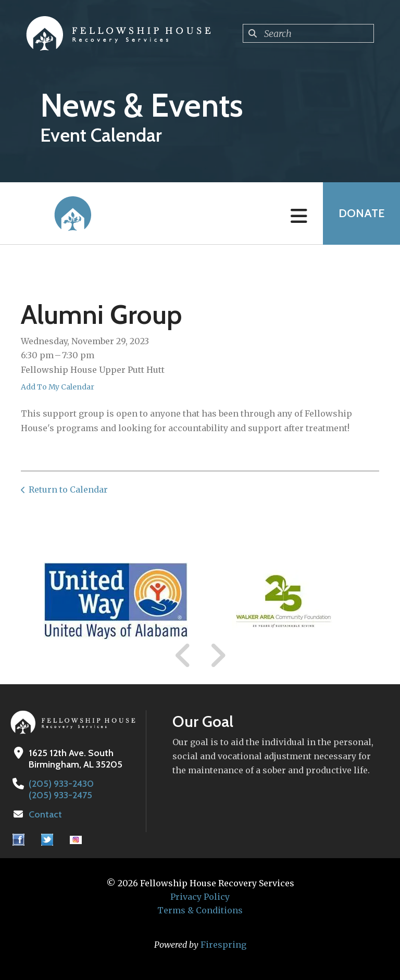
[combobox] (308, 33)
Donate (361, 213)
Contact (45, 814)
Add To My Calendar (58, 387)
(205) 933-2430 (61, 784)
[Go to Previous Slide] (183, 656)
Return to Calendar (68, 489)
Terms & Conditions (200, 910)
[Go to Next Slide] (217, 656)
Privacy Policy (200, 897)
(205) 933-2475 (60, 795)
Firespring (223, 945)
